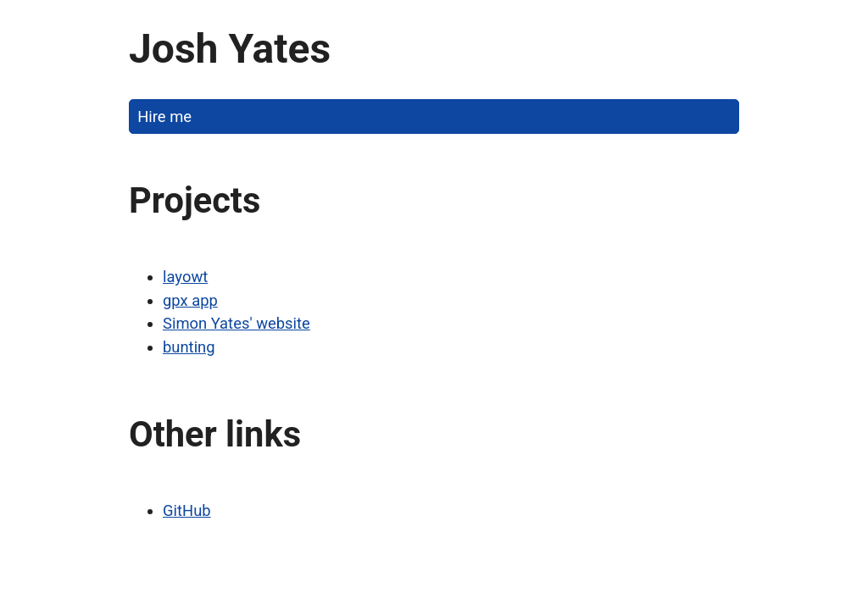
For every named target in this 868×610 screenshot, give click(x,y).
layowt (185, 277)
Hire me (164, 116)
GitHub (187, 510)
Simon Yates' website (236, 323)
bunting (189, 347)
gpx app (190, 300)
